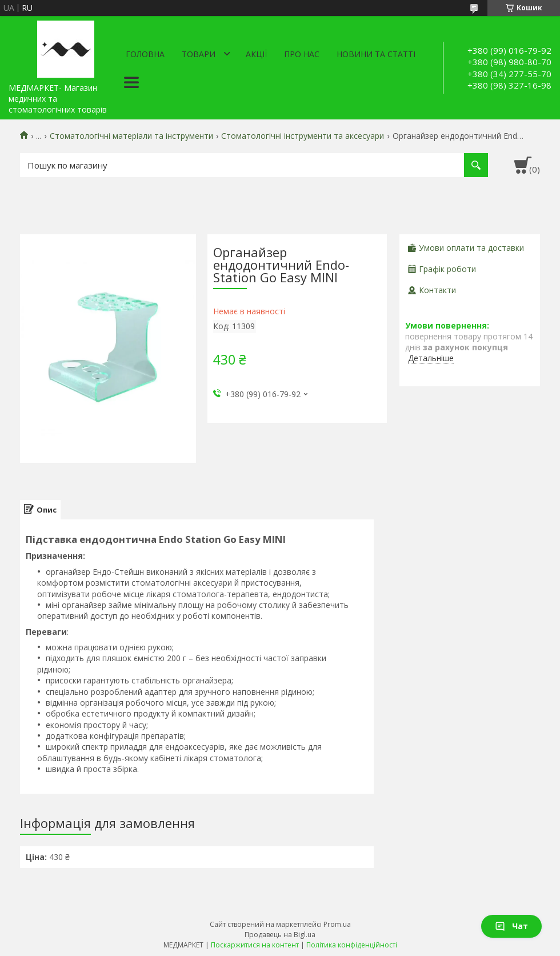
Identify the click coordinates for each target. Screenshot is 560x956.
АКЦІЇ (256, 54)
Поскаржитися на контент (255, 945)
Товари (199, 54)
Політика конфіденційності (352, 945)
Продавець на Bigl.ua (280, 935)
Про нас (302, 54)
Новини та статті (376, 54)
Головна (145, 54)
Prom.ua (337, 924)
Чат (511, 926)
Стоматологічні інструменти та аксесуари (303, 136)
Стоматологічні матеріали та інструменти (131, 136)
